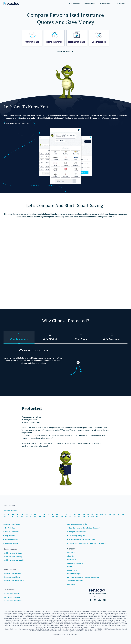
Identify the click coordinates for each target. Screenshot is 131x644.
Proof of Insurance (12, 543)
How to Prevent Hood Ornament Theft (82, 539)
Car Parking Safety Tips (77, 536)
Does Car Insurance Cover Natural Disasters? (85, 528)
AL (9, 514)
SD (57, 517)
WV (93, 517)
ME (93, 514)
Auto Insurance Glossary (12, 524)
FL (40, 514)
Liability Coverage (12, 539)
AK (5, 514)
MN (101, 514)
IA (53, 514)
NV (22, 517)
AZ (18, 514)
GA (44, 514)
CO (27, 514)
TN (62, 517)
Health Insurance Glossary (13, 557)
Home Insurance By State (12, 574)
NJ (13, 517)
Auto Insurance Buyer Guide (77, 524)
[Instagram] (104, 600)
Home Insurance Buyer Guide (14, 581)
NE (5, 517)
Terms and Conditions (75, 581)
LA (79, 514)
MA (84, 514)
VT (79, 517)
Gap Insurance (10, 536)
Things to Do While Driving (78, 532)
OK (35, 517)
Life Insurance (120, 4)
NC (119, 514)
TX (66, 517)
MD (88, 514)
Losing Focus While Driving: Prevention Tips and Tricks (88, 543)
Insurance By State (10, 511)
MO (110, 514)
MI (97, 514)
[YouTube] (100, 600)
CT (31, 514)
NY (27, 517)
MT (115, 514)
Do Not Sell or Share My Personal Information (83, 577)
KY (75, 514)
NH (9, 517)
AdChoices (71, 584)
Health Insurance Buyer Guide (14, 560)
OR (40, 517)
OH (31, 517)
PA (44, 517)
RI (48, 517)
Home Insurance (90, 4)
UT (70, 517)
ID (57, 514)
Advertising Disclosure (75, 563)
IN (66, 514)
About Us (70, 556)
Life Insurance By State (12, 594)
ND (123, 514)
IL (61, 514)
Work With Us (72, 560)
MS (106, 514)
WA (84, 517)
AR (13, 514)
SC (53, 517)
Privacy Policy (72, 570)
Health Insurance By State (13, 553)
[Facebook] (91, 600)
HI (48, 514)
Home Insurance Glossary (12, 577)
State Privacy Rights (74, 574)
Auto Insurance (74, 4)
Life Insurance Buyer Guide (13, 601)
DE (35, 514)
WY (97, 517)
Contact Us (71, 553)
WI (88, 517)
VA (75, 517)
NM (18, 517)
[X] (95, 600)
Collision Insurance (12, 532)
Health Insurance (105, 4)
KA (70, 514)
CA (22, 514)
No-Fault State (10, 528)
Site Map (70, 567)
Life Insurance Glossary (12, 597)
